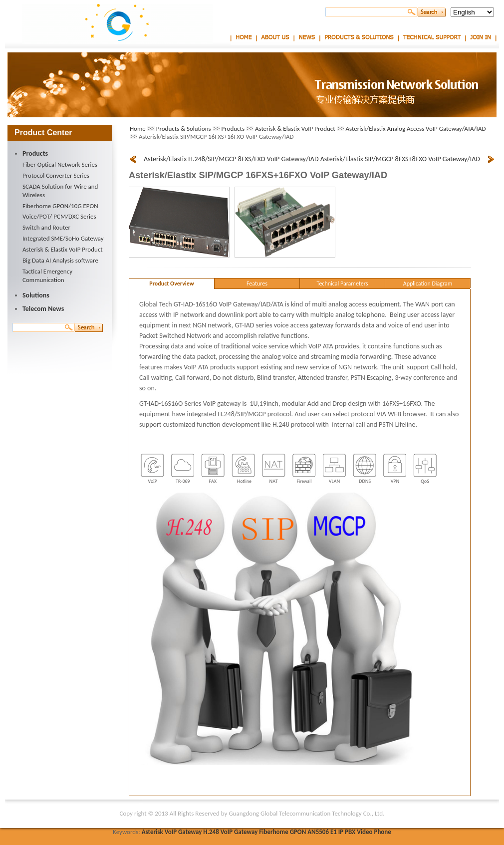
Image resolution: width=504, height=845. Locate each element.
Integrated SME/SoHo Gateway (63, 238)
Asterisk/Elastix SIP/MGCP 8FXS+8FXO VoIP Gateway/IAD (400, 159)
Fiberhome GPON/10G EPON (60, 206)
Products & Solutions (359, 36)
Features (257, 283)
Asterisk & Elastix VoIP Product (63, 249)
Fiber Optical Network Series (60, 164)
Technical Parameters (343, 283)
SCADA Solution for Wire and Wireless (60, 191)
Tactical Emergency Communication (47, 276)
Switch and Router (46, 227)
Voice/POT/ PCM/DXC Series (59, 216)
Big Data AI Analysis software (60, 260)
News (307, 36)
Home (244, 36)
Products (233, 129)
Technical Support (432, 36)
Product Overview (171, 283)
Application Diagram (428, 283)
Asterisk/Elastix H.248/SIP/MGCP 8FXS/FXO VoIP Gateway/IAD (231, 159)
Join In (481, 36)
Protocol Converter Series (56, 175)
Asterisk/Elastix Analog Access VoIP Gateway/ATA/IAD (416, 129)
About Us (275, 36)
